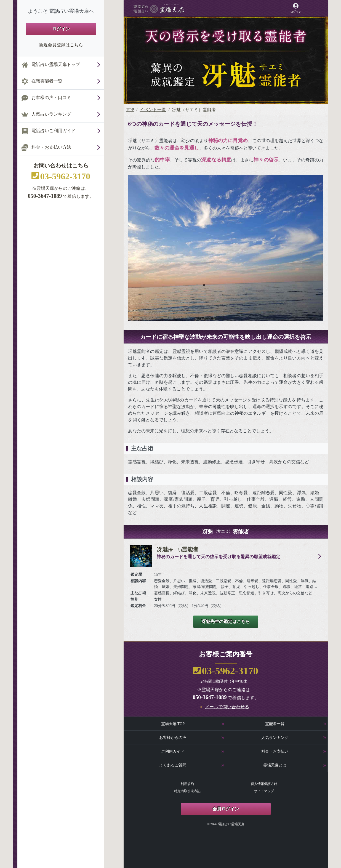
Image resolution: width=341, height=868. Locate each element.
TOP (130, 110)
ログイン (61, 29)
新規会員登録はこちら (61, 45)
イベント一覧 (153, 110)
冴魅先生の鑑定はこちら (226, 621)
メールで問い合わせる (227, 707)
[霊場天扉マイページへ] (296, 8)
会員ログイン (226, 809)
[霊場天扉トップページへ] (159, 8)
